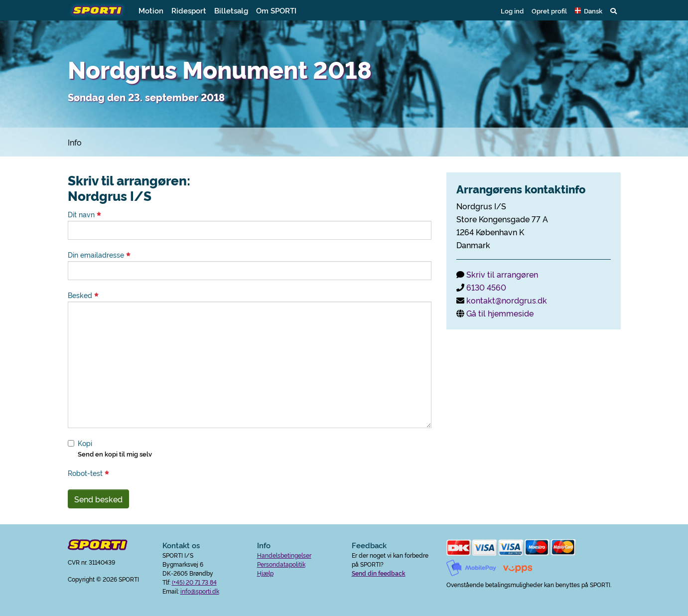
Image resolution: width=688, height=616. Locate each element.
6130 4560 (486, 287)
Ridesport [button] (189, 10)
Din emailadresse (99, 255)
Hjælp (265, 573)
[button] (589, 10)
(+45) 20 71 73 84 (194, 582)
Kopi (85, 443)
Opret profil (549, 10)
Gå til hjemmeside (500, 313)
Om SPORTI (276, 10)
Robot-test (88, 473)
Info (75, 142)
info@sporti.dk (200, 591)
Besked (83, 295)
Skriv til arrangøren (502, 274)
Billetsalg (231, 10)
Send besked (98, 499)
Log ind (512, 10)
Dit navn (84, 214)
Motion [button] (151, 10)
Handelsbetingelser (284, 555)
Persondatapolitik (281, 564)
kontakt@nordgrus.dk (507, 300)
